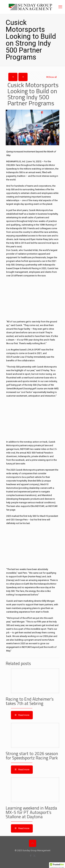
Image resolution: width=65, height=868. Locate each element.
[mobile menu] (60, 7)
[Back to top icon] (33, 843)
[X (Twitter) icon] (34, 856)
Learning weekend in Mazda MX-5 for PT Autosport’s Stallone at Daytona (31, 812)
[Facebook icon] (31, 856)
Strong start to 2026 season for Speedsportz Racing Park (32, 756)
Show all (51, 77)
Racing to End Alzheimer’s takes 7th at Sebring (30, 701)
